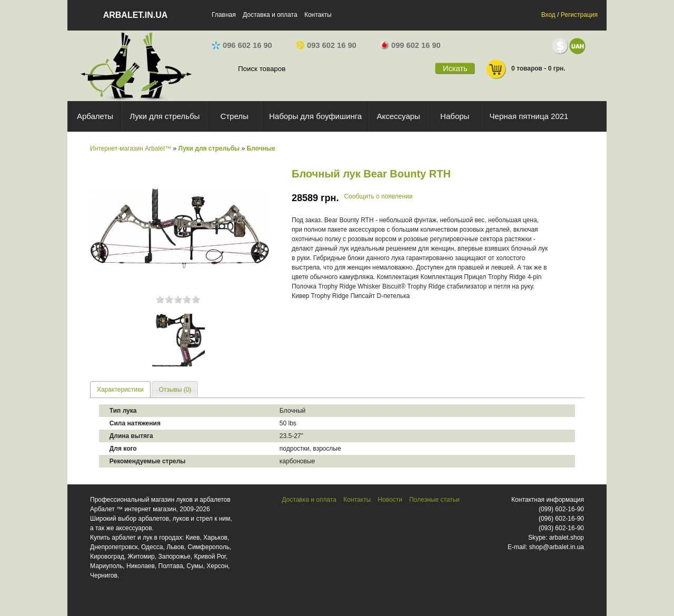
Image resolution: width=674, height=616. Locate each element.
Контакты (318, 15)
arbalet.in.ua (136, 15)
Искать (455, 68)
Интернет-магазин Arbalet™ (131, 148)
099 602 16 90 (410, 45)
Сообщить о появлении (378, 196)
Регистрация (579, 15)
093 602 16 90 (326, 45)
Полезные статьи (434, 500)
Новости (390, 500)
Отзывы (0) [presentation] (175, 390)
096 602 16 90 (242, 45)
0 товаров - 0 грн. (526, 69)
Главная (224, 15)
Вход (548, 15)
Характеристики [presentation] (120, 390)
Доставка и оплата (270, 15)
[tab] (120, 389)
